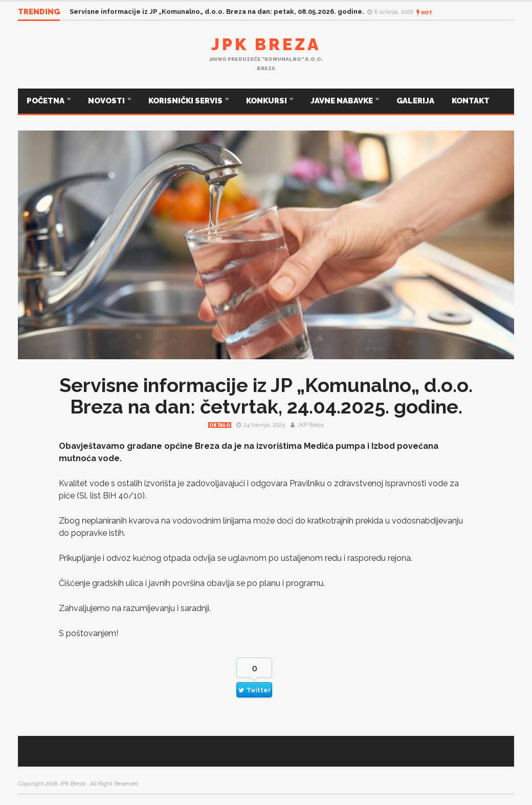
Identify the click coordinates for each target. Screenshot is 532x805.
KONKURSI (267, 101)
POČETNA (46, 101)
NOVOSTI (107, 101)
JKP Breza (311, 425)
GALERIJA (415, 101)
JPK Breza (266, 44)
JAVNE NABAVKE (342, 101)
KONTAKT (471, 101)
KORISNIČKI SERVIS (186, 101)
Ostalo (220, 425)
